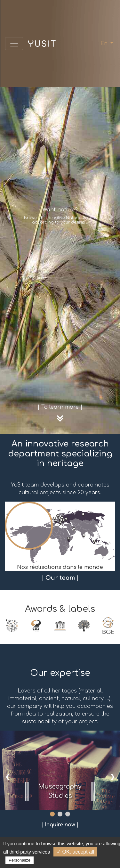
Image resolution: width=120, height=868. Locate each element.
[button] (9, 217)
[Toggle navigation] (14, 44)
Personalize (20, 860)
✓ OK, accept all (75, 852)
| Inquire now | (60, 825)
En (105, 44)
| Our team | (60, 578)
